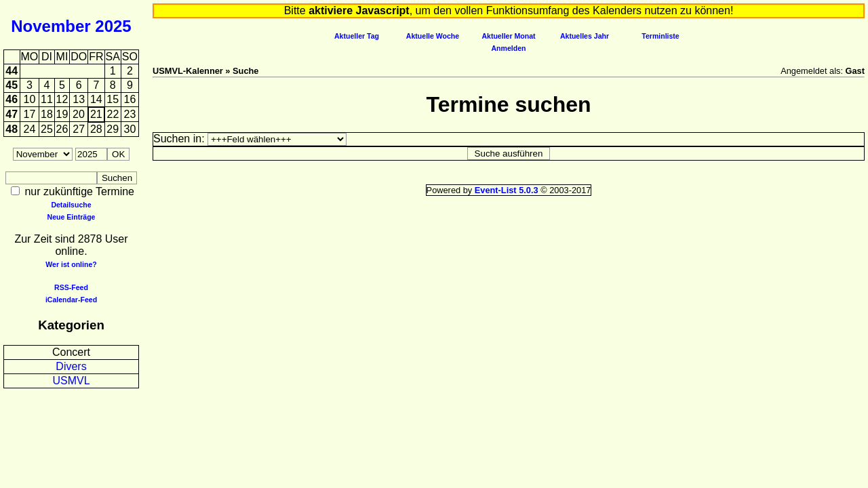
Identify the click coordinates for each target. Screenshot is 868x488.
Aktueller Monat (508, 36)
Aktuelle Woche (433, 36)
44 (12, 71)
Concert (71, 352)
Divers (71, 366)
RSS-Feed (71, 287)
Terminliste (660, 36)
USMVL (71, 381)
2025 (113, 26)
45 (12, 85)
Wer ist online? (71, 264)
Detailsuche (71, 205)
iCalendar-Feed (71, 300)
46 (12, 99)
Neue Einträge (72, 217)
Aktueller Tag (357, 36)
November (51, 26)
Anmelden (509, 48)
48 (12, 129)
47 (12, 114)
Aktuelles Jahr (585, 36)
